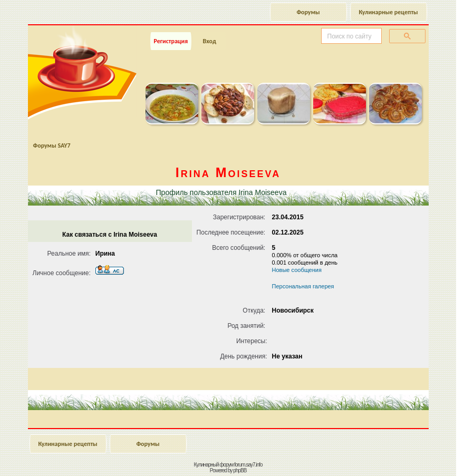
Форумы (308, 12)
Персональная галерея (303, 286)
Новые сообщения (297, 270)
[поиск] (350, 36)
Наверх (414, 456)
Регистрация (171, 41)
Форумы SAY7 (52, 145)
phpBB (240, 470)
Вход (209, 41)
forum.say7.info (248, 465)
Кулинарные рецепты (388, 12)
